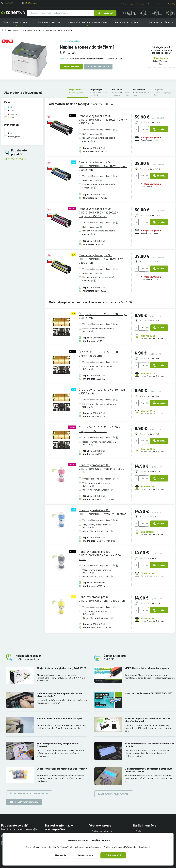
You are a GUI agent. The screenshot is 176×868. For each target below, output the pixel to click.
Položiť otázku (161, 58)
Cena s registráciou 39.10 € (150, 122)
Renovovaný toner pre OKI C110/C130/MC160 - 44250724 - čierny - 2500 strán (103, 119)
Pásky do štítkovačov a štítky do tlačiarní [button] (88, 24)
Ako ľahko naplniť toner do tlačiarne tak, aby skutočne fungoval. (147, 720)
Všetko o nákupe (127, 4)
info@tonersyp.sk (31, 3)
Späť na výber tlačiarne (72, 41)
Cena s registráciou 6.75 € (149, 321)
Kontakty (171, 4)
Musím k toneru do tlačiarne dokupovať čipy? (59, 718)
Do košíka (159, 129)
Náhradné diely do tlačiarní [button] (128, 24)
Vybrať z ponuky (71, 67)
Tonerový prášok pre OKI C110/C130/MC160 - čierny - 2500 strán (100, 555)
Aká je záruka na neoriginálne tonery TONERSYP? (61, 668)
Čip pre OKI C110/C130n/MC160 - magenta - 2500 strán (99, 429)
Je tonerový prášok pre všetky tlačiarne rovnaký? (62, 769)
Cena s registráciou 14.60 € (150, 472)
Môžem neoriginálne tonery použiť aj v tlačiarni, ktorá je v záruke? (60, 695)
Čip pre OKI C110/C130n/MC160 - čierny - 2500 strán (99, 354)
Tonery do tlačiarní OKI (33, 30)
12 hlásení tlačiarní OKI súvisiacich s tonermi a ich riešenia (150, 745)
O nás (150, 4)
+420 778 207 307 (11, 3)
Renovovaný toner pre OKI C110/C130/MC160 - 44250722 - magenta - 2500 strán (98, 212)
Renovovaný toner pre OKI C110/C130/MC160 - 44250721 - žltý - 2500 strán (102, 259)
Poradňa (160, 4)
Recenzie (141, 4)
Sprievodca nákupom (102, 831)
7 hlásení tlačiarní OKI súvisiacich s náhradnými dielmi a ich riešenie (149, 770)
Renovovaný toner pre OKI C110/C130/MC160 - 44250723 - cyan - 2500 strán (103, 166)
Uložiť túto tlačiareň (98, 67)
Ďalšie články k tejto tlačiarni (114, 794)
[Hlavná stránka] (13, 13)
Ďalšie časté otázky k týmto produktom (29, 793)
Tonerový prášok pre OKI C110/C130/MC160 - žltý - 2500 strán (102, 599)
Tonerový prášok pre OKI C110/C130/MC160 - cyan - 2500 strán (103, 512)
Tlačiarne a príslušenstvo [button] (161, 24)
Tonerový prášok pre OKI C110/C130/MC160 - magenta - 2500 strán (102, 469)
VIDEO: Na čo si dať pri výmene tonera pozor (147, 668)
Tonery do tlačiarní (14, 30)
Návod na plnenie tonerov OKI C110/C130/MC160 (149, 693)
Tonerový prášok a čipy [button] (49, 24)
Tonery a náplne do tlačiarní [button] (16, 24)
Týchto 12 (64, 58)
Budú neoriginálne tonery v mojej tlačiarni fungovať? (58, 745)
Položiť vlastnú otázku (24, 802)
